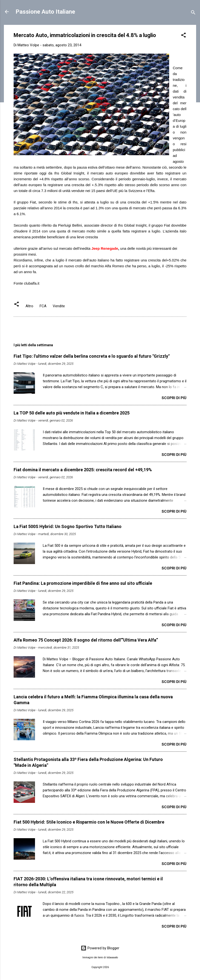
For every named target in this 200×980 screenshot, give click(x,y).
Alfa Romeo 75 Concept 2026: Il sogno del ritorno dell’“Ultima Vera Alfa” (86, 640)
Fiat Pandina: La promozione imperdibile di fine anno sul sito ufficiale (83, 583)
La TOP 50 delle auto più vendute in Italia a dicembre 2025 (72, 413)
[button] (183, 36)
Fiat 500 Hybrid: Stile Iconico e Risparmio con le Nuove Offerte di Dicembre (89, 822)
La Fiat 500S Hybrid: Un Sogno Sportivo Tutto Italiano (68, 526)
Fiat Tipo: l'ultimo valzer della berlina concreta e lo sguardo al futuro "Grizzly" (92, 356)
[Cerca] (193, 13)
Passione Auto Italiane (45, 12)
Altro (29, 306)
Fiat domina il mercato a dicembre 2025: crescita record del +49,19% (83, 470)
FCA (43, 306)
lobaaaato (112, 957)
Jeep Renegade (105, 248)
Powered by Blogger (100, 948)
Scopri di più (174, 398)
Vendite (59, 306)
